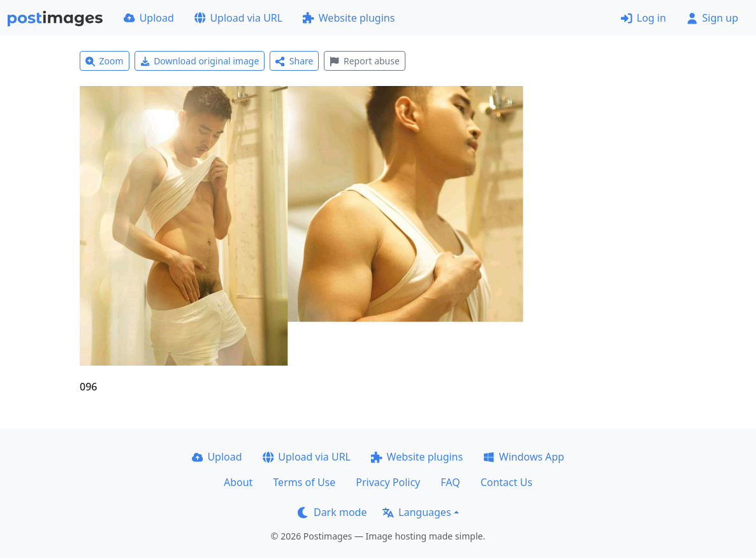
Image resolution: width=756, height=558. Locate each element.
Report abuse (364, 61)
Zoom (105, 61)
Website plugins (349, 18)
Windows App (524, 457)
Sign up (712, 18)
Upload (149, 18)
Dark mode (332, 512)
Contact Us (506, 482)
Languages (417, 512)
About (238, 482)
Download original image (200, 61)
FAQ (450, 482)
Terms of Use (304, 482)
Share (294, 61)
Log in (643, 18)
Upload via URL (238, 18)
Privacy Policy (388, 482)
